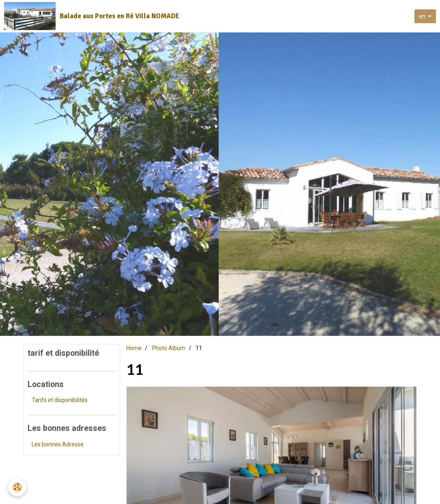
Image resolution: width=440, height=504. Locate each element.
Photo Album (169, 348)
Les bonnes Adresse (58, 444)
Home (134, 348)
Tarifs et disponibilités (60, 400)
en (422, 16)
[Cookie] (17, 487)
